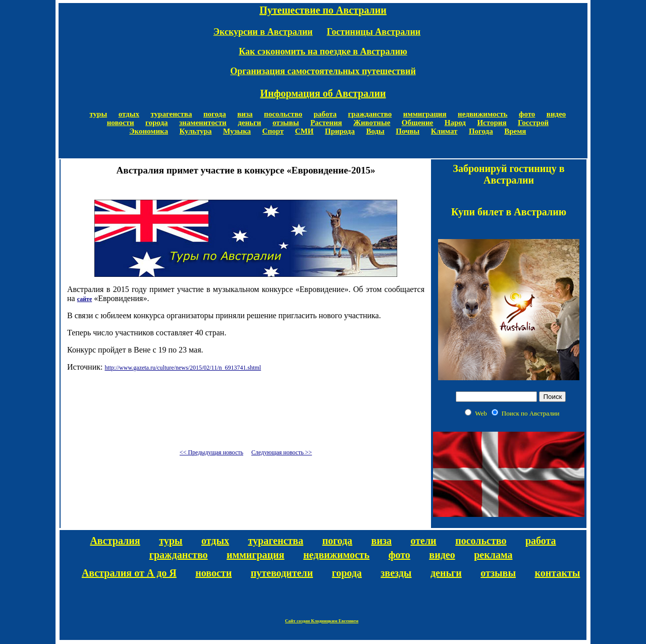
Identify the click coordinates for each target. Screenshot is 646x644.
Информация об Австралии (323, 93)
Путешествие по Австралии (323, 10)
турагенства (171, 114)
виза (245, 114)
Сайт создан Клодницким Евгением (322, 621)
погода (215, 114)
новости (121, 123)
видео (556, 114)
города (156, 123)
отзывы (286, 123)
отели (423, 541)
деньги (249, 123)
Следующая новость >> (282, 452)
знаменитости (203, 123)
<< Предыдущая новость (211, 452)
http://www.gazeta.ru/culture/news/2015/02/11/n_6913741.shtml (183, 368)
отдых (129, 114)
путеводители (282, 573)
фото (527, 114)
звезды (396, 573)
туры (98, 114)
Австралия (115, 541)
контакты (558, 573)
